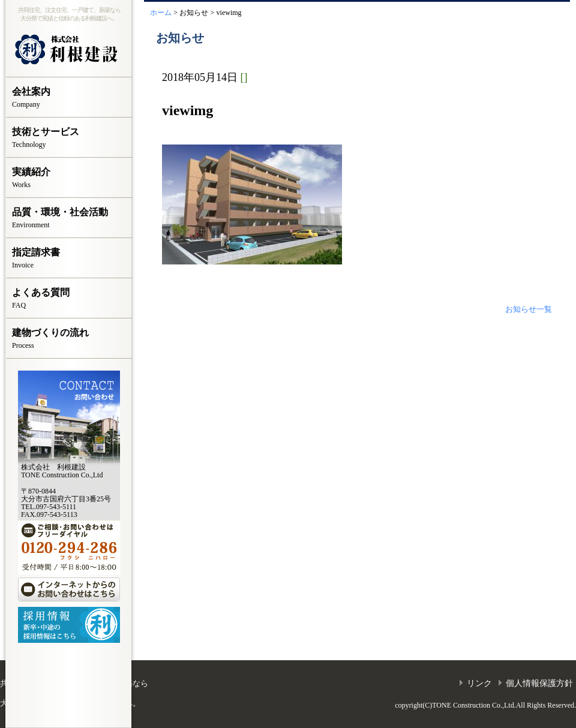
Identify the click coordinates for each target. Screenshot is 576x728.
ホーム (161, 13)
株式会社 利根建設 (69, 50)
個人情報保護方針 (539, 683)
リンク (479, 683)
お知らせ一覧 (529, 309)
